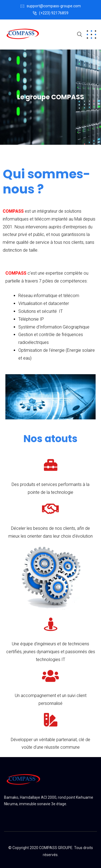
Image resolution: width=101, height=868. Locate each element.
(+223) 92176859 (54, 13)
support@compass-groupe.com (54, 6)
